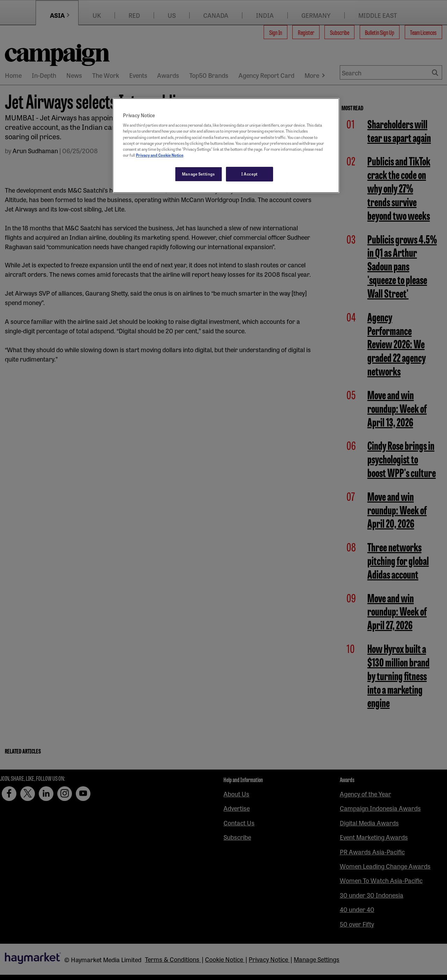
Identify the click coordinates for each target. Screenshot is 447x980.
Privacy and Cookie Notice (160, 155)
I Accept (250, 174)
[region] (226, 146)
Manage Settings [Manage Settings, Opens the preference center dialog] (199, 174)
